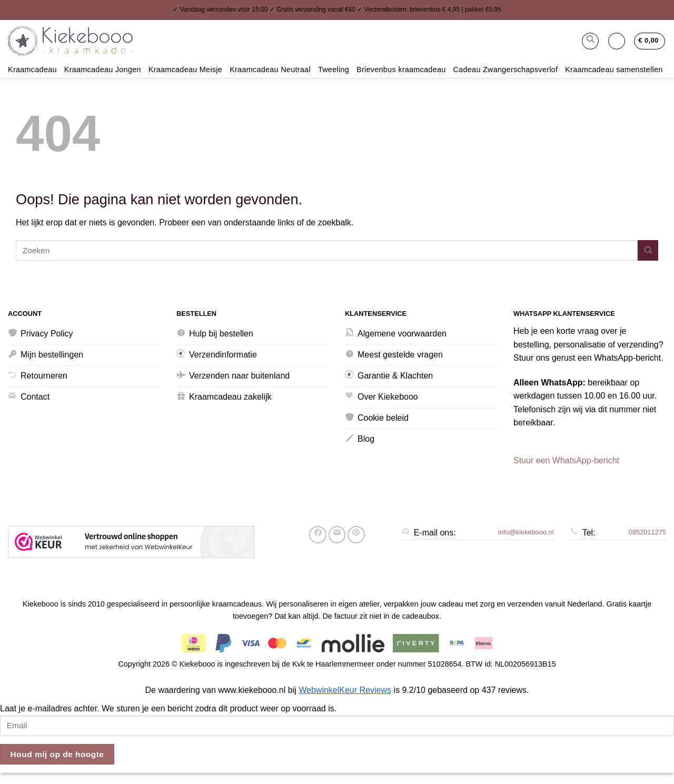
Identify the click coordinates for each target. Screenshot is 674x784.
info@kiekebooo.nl (526, 532)
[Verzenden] (648, 250)
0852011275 (647, 532)
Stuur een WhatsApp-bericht (566, 460)
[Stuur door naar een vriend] (337, 535)
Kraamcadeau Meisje (185, 70)
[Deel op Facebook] (318, 535)
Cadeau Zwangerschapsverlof (506, 70)
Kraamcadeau (32, 70)
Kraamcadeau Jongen (103, 70)
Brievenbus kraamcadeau (401, 70)
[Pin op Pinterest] (356, 535)
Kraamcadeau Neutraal (270, 70)
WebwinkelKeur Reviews (345, 690)
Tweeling (334, 70)
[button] (590, 41)
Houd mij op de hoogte (57, 754)
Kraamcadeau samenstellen (614, 70)
